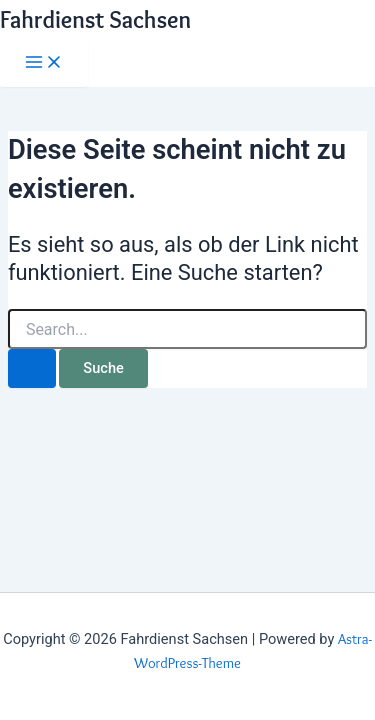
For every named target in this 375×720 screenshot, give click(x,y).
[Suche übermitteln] (32, 368)
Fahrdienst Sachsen (95, 19)
